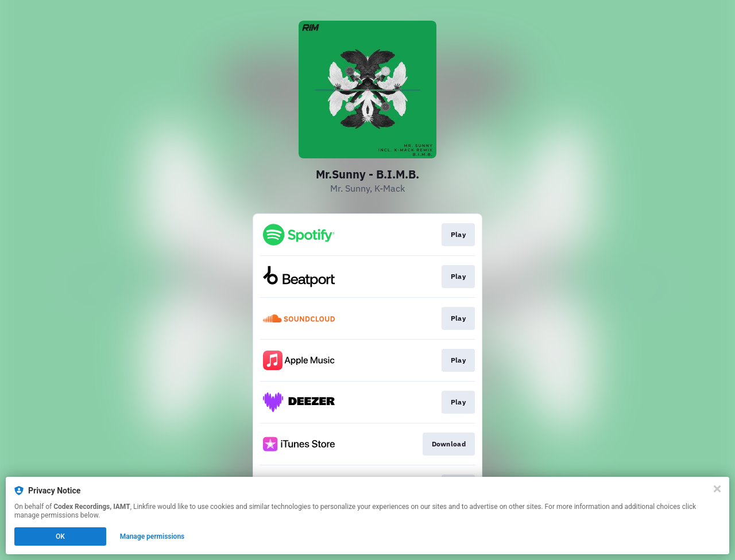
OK (60, 536)
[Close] (717, 489)
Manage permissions (152, 536)
